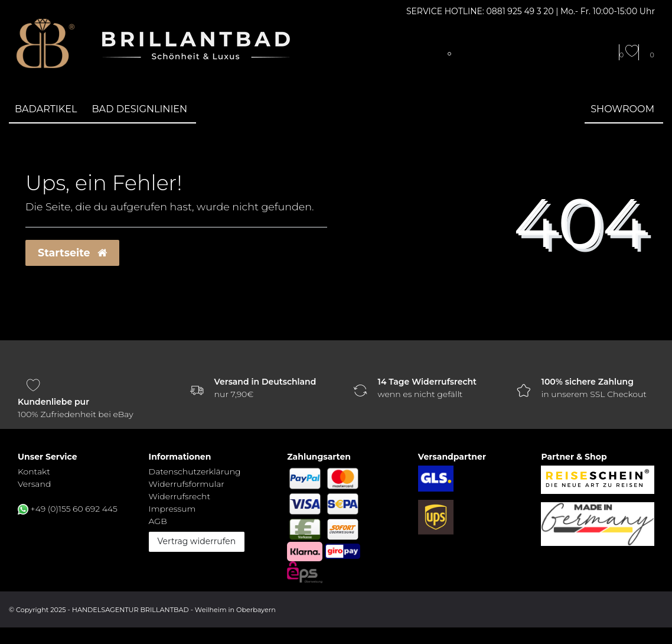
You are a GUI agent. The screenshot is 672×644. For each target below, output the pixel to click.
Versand (34, 484)
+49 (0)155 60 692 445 (74, 509)
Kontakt (34, 471)
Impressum (172, 509)
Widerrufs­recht (180, 496)
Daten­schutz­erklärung (195, 471)
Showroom (622, 109)
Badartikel (46, 109)
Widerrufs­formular (187, 484)
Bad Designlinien (140, 109)
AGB (158, 521)
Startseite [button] (72, 253)
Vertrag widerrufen (197, 541)
